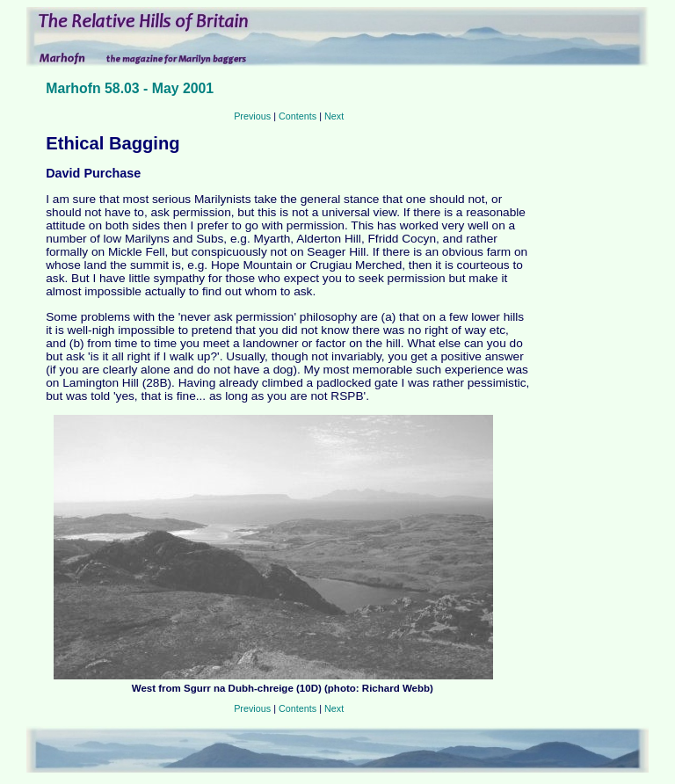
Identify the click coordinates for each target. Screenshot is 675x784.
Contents (298, 116)
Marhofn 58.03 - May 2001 (130, 88)
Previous (252, 116)
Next (334, 116)
